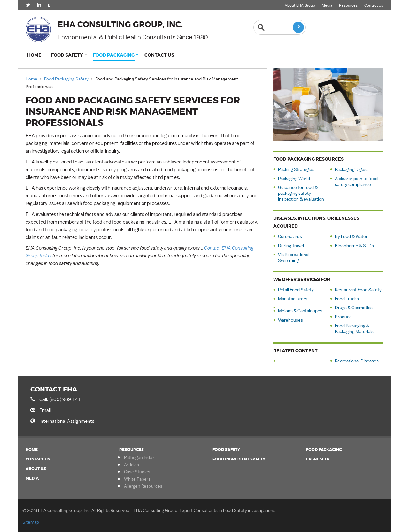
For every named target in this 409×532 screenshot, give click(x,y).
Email (45, 410)
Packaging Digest (351, 169)
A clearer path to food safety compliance (356, 181)
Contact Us (374, 5)
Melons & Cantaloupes (300, 311)
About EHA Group (300, 5)
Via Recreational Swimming (294, 257)
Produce (343, 317)
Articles (131, 465)
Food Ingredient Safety (239, 459)
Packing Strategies (296, 169)
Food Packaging (114, 55)
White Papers (137, 479)
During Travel (291, 246)
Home (34, 55)
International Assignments (67, 421)
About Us (36, 469)
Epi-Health (318, 459)
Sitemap (31, 522)
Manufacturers (293, 299)
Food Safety (67, 55)
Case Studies (137, 472)
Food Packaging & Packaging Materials (354, 329)
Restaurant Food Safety (358, 290)
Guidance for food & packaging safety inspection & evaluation (301, 193)
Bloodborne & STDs (354, 246)
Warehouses (290, 320)
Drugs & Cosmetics (354, 308)
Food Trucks (347, 299)
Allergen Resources (143, 486)
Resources (348, 5)
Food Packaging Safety (66, 79)
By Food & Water (351, 236)
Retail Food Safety (296, 290)
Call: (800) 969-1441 (61, 399)
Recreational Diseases (357, 361)
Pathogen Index (139, 457)
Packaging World (294, 179)
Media (327, 5)
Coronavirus (290, 236)
